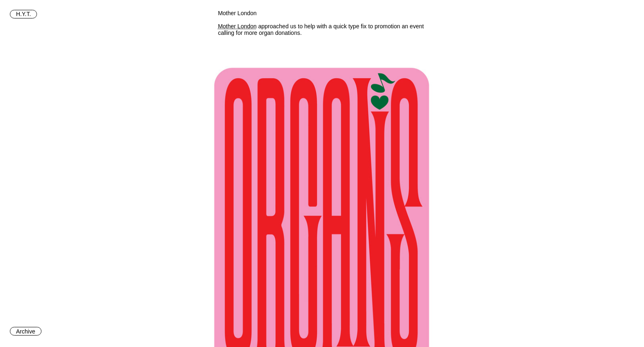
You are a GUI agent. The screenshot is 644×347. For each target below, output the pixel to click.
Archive (26, 331)
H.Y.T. (23, 14)
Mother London (237, 26)
